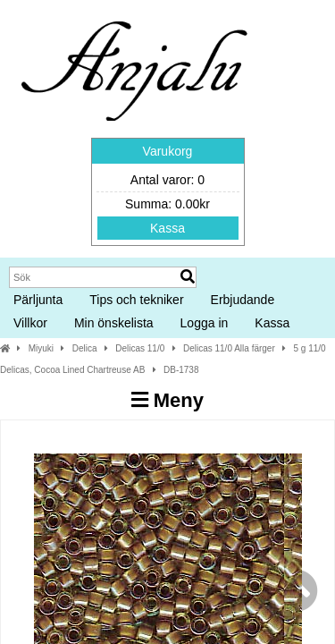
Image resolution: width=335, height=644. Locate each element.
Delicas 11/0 (140, 348)
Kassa (167, 228)
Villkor (30, 323)
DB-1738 (181, 370)
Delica (85, 348)
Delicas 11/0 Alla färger (229, 348)
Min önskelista (114, 323)
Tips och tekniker (136, 300)
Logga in (205, 323)
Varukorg (168, 151)
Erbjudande (243, 300)
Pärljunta (38, 300)
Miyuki (41, 348)
